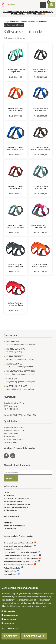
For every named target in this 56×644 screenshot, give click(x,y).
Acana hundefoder (11, 546)
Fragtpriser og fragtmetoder (16, 498)
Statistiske (9, 623)
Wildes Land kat (31, 562)
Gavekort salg (10, 529)
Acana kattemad (26, 546)
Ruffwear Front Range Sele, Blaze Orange (16, 109)
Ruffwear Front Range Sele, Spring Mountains (16, 226)
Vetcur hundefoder (11, 565)
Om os (7, 492)
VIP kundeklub (10, 510)
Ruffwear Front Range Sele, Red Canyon (16, 187)
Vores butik (9, 495)
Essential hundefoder (12, 552)
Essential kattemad (30, 552)
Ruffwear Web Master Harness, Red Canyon (16, 304)
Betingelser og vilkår (13, 501)
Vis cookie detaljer (10, 628)
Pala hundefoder (10, 571)
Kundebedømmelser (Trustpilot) (18, 504)
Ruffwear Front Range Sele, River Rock (40, 187)
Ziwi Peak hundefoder (12, 555)
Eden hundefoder (10, 574)
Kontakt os (9, 523)
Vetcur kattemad (27, 565)
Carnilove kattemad (30, 558)
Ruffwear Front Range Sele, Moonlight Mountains (40, 148)
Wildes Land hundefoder (13, 562)
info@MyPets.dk (27, 367)
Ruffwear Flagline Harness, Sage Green (16, 71)
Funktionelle (10, 619)
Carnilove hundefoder (12, 558)
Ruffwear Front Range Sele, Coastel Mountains (16, 148)
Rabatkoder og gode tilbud (16, 507)
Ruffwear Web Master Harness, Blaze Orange (40, 265)
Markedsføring (11, 615)
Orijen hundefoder (11, 543)
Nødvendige (10, 611)
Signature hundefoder (12, 549)
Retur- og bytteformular (14, 526)
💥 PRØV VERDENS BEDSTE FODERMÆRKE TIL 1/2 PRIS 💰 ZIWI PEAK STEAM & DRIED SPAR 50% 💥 (28, 13)
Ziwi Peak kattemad (30, 555)
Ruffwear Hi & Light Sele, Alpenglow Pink (40, 226)
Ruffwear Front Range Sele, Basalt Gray (40, 71)
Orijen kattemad (26, 543)
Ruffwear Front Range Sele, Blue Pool (40, 109)
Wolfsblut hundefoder (12, 568)
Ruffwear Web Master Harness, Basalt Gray (16, 265)
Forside (15, 22)
